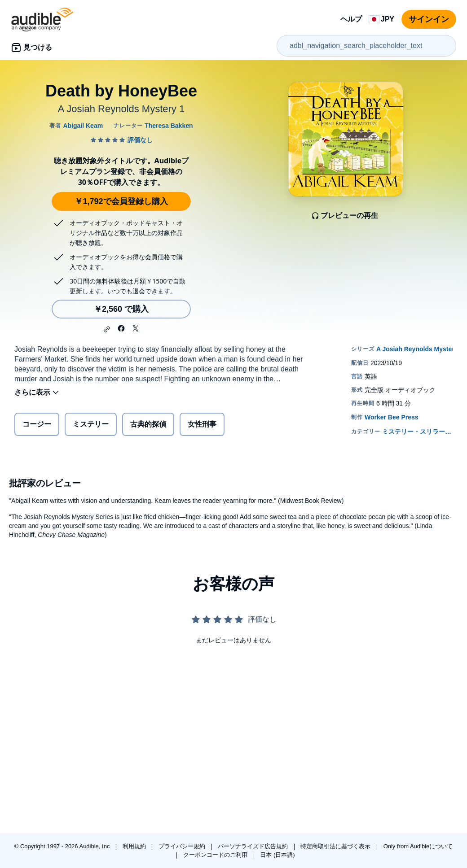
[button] (107, 329)
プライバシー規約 (183, 846)
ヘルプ (351, 19)
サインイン (429, 19)
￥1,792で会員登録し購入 (121, 201)
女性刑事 (202, 424)
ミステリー (91, 424)
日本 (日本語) (277, 855)
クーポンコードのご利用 (216, 855)
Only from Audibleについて (418, 846)
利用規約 (135, 846)
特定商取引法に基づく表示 (336, 846)
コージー (37, 424)
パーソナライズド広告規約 (254, 846)
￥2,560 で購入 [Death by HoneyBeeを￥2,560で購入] (121, 309)
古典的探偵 (148, 424)
